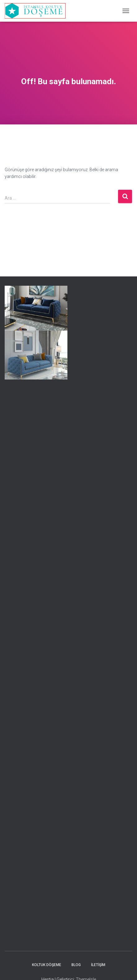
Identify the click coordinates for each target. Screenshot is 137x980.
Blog (76, 965)
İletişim (98, 965)
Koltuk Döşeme (47, 965)
